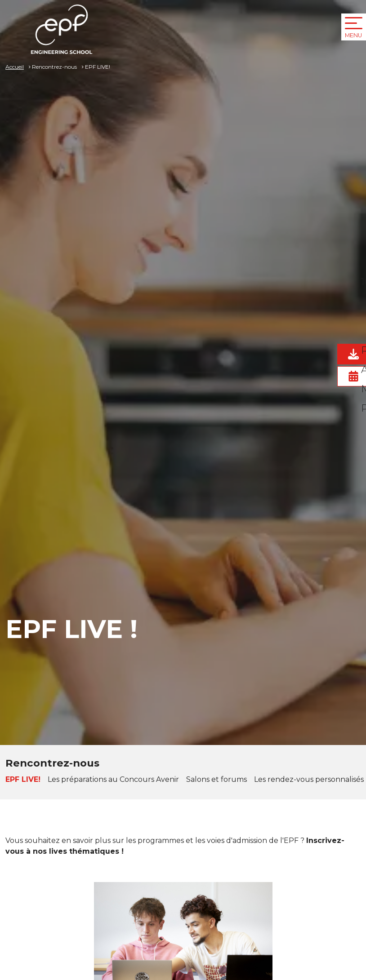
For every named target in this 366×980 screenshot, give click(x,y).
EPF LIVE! (23, 779)
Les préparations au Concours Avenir (113, 779)
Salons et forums (216, 779)
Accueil (15, 67)
